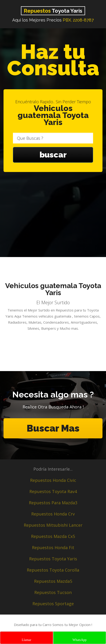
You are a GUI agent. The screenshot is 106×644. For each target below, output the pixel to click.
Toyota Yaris (53, 11)
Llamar (27, 640)
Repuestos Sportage (53, 604)
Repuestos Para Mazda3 (53, 503)
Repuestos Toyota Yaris (53, 559)
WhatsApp (79, 640)
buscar (53, 155)
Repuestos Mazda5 (53, 581)
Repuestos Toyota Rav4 (53, 491)
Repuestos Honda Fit (53, 547)
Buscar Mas (53, 428)
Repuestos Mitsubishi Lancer (53, 525)
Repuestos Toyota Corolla (53, 570)
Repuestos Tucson (53, 592)
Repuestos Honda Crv (53, 514)
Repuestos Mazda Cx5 (53, 536)
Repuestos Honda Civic (53, 480)
